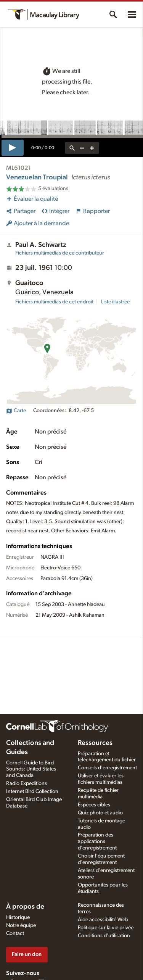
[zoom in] (92, 148)
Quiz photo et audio (100, 813)
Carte (16, 411)
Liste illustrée (115, 302)
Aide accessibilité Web (103, 920)
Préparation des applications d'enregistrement (97, 841)
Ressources (95, 743)
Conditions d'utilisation (104, 936)
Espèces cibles (94, 805)
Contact (15, 933)
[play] (13, 148)
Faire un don (27, 954)
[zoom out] (82, 148)
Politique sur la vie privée (106, 928)
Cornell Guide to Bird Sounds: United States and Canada (31, 769)
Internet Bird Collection (32, 791)
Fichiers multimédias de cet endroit (54, 302)
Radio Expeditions (27, 783)
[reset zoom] (72, 148)
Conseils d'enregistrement (107, 768)
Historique (18, 917)
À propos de (25, 907)
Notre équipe (21, 925)
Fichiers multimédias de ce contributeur (60, 253)
